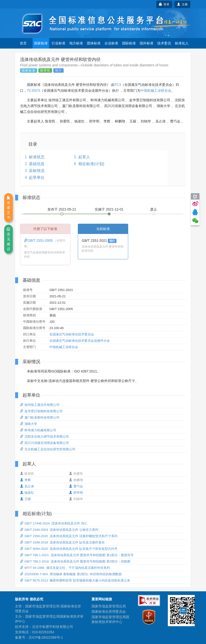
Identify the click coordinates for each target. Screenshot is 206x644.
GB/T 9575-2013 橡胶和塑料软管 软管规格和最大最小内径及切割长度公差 (75, 580)
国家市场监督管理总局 (109, 606)
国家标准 (41, 43)
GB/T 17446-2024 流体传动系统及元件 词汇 (54, 523)
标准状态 (37, 157)
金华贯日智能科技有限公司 (41, 411)
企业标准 (111, 43)
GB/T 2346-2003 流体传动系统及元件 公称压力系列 (59, 530)
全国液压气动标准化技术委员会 (72, 334)
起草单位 (37, 177)
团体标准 (94, 43)
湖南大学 (29, 424)
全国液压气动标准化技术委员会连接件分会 (80, 341)
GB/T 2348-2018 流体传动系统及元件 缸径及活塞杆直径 (62, 542)
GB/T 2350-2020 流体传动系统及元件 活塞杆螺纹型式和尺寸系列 (69, 536)
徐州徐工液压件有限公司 (40, 405)
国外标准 (147, 43)
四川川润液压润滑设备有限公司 (45, 443)
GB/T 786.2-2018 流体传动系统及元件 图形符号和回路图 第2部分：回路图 (75, 561)
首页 (23, 43)
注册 (182, 4)
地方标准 (76, 43)
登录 (164, 4)
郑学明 (76, 493)
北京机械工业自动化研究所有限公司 (48, 449)
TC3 (118, 85)
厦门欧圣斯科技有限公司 (40, 418)
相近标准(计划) (91, 164)
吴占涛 (27, 486)
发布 (62, 209)
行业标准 (58, 43)
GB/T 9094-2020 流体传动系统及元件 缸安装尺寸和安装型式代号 (69, 549)
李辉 (25, 480)
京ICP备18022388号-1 (46, 637)
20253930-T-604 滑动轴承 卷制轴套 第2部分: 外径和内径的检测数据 (71, 574)
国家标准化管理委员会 (109, 612)
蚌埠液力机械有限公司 (38, 430)
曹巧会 (76, 486)
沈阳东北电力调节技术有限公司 (45, 437)
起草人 (84, 157)
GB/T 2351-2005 (39, 241)
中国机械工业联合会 (156, 91)
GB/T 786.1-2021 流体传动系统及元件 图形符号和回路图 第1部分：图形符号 (77, 555)
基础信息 (37, 164)
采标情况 (37, 171)
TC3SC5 (34, 91)
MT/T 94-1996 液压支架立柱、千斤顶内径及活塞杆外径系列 (65, 568)
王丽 (25, 499)
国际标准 (129, 43)
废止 (154, 209)
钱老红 (27, 493)
